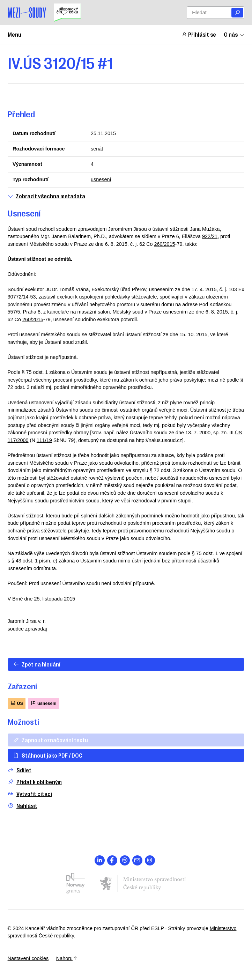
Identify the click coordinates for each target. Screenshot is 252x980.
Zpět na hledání (37, 664)
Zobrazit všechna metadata (46, 196)
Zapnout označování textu (50, 740)
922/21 (210, 236)
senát (97, 149)
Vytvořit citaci (30, 794)
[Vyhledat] (237, 13)
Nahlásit (23, 806)
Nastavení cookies (28, 958)
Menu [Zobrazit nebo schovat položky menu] (18, 34)
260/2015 (165, 244)
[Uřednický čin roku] (67, 13)
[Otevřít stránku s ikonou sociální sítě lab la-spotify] (125, 860)
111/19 (44, 440)
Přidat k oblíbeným (35, 782)
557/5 (14, 312)
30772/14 (18, 297)
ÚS (17, 703)
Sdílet (20, 770)
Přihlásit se (199, 34)
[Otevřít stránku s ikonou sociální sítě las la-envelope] (137, 860)
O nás (234, 34)
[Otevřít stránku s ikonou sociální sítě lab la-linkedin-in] (100, 860)
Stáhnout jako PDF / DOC (48, 755)
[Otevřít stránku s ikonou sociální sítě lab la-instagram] (150, 860)
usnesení (101, 179)
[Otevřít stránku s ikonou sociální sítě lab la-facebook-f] (112, 860)
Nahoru (67, 958)
